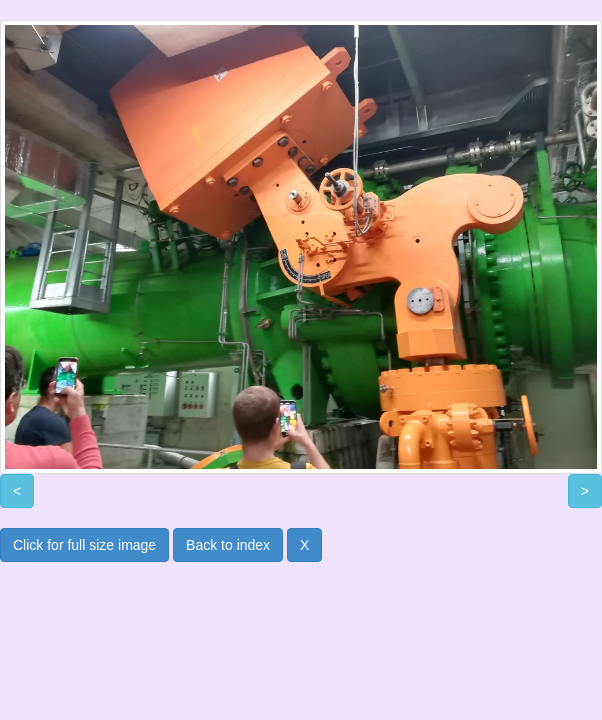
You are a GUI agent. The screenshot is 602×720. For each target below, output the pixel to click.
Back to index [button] (228, 545)
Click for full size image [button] (84, 545)
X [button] (304, 545)
